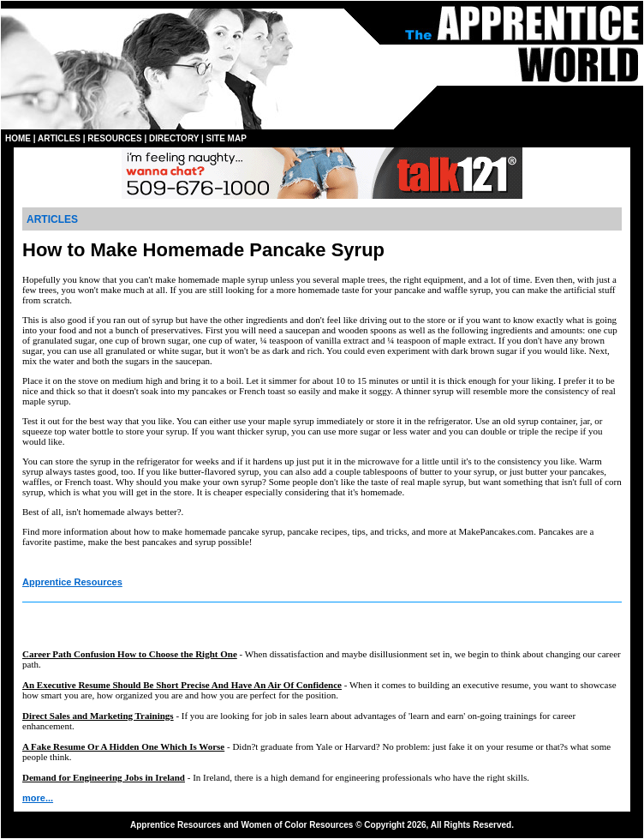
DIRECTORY (174, 138)
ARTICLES (59, 138)
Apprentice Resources (72, 582)
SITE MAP (227, 138)
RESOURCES (114, 138)
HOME (18, 138)
